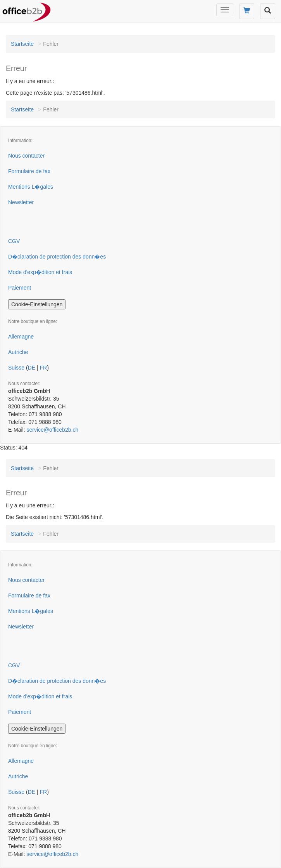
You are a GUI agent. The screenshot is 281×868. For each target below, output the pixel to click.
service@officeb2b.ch (52, 430)
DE (32, 368)
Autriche (18, 352)
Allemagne (21, 337)
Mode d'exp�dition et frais (40, 272)
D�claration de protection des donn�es (57, 257)
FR (43, 368)
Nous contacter (26, 156)
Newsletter (21, 202)
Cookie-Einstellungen (37, 304)
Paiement (20, 288)
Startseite (22, 44)
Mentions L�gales (31, 187)
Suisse (16, 368)
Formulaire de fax (29, 171)
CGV (14, 241)
